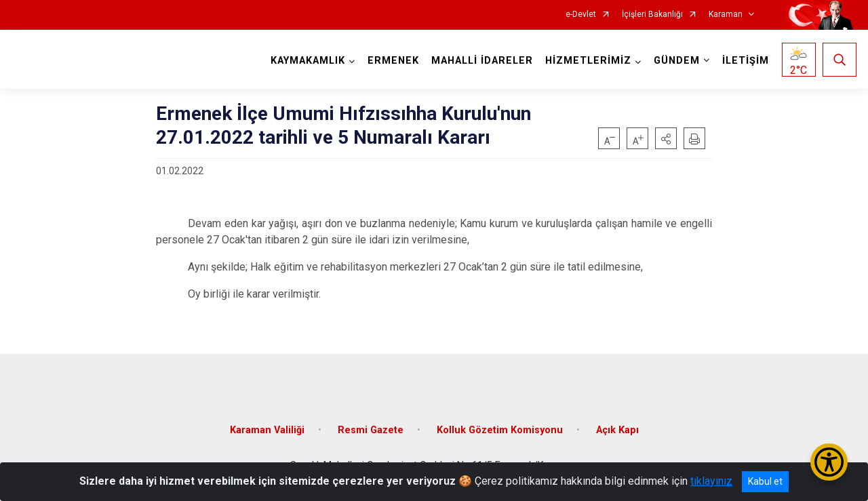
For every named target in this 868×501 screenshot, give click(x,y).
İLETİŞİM (746, 61)
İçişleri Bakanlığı (652, 15)
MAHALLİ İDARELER (482, 61)
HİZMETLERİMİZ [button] (588, 61)
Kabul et (765, 481)
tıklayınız (711, 481)
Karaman (726, 15)
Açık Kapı (617, 430)
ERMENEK (393, 61)
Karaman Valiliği (267, 430)
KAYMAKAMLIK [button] (308, 61)
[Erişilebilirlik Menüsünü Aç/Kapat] (829, 462)
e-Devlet (581, 15)
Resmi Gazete (371, 430)
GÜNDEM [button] (677, 61)
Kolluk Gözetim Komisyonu (500, 430)
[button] (666, 138)
